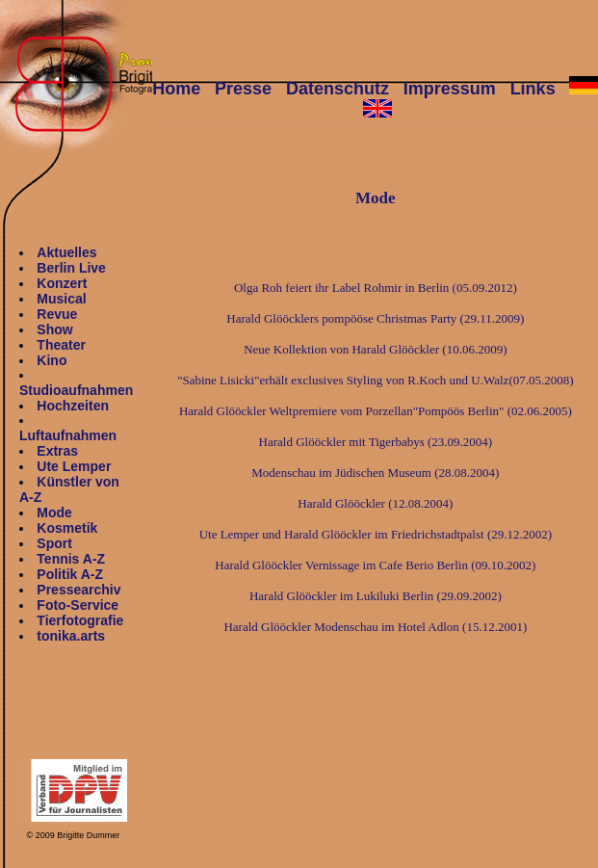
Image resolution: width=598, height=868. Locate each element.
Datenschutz (338, 89)
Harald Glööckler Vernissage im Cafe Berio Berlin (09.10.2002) (375, 565)
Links (533, 89)
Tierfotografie (80, 620)
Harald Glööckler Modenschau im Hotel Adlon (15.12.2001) (375, 627)
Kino (52, 360)
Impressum (450, 89)
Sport (54, 543)
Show (54, 329)
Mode (54, 513)
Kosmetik (67, 528)
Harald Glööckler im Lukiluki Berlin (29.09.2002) (376, 596)
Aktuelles (66, 252)
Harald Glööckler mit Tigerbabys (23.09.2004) (376, 442)
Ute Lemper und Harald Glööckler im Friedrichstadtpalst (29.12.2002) (376, 534)
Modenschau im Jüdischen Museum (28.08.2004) (375, 473)
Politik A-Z (70, 574)
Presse (243, 89)
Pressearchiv (78, 590)
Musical (61, 299)
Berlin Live (71, 268)
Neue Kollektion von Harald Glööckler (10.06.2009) (375, 349)
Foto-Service (78, 605)
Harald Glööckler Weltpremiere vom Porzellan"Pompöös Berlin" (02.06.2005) (376, 411)
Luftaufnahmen (68, 435)
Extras (57, 451)
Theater (61, 345)
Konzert (62, 283)
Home (176, 89)
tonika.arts (71, 636)
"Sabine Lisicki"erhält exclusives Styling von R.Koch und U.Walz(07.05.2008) (375, 380)
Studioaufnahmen (76, 390)
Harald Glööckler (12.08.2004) (375, 503)
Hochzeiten (73, 406)
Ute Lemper (74, 466)
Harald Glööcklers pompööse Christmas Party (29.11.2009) (375, 318)
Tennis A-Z (71, 559)
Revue (57, 314)
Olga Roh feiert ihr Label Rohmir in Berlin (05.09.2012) (376, 288)
